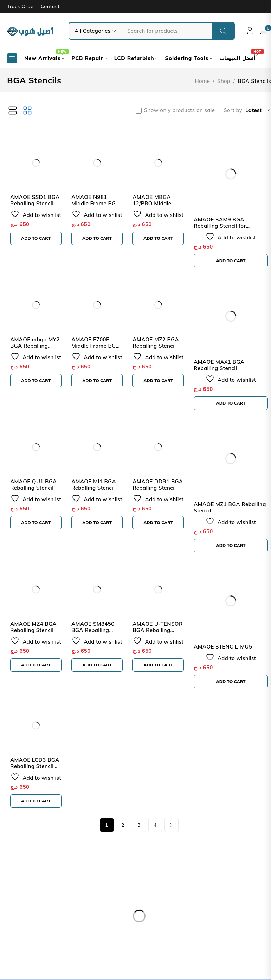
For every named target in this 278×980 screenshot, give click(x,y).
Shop (224, 81)
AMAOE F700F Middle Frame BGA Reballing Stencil (97, 347)
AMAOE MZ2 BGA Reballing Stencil (159, 344)
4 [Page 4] (155, 826)
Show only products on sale (183, 110)
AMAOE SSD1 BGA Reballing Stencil (35, 202)
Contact (50, 6)
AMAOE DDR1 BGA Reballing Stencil (160, 486)
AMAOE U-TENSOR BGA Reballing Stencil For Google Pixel (160, 635)
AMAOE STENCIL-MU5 (227, 647)
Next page (172, 826)
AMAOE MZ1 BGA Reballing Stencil (234, 507)
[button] (37, 240)
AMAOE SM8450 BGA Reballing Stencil (94, 631)
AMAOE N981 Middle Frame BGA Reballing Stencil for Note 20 (99, 208)
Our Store (30, 911)
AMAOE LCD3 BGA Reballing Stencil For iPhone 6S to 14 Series (36, 771)
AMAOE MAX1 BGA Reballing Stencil (223, 365)
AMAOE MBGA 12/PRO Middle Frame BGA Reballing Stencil (157, 208)
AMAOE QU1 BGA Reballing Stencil (34, 486)
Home (202, 81)
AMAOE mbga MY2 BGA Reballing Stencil (35, 347)
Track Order (21, 6)
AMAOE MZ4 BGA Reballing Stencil (33, 628)
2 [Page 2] (123, 826)
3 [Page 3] (139, 826)
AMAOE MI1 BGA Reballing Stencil (95, 486)
